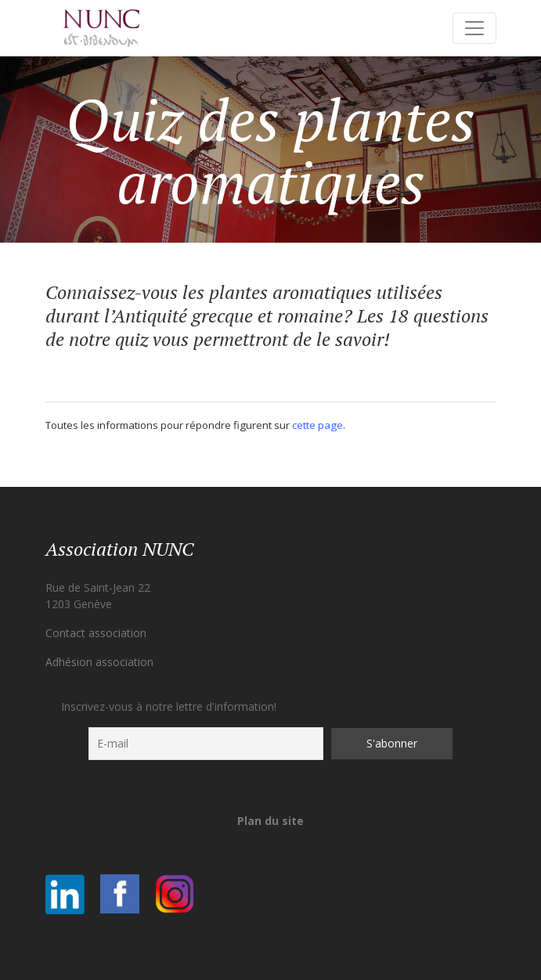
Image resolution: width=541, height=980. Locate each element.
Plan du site (270, 821)
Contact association (96, 633)
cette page (317, 425)
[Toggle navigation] (474, 28)
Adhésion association (99, 662)
